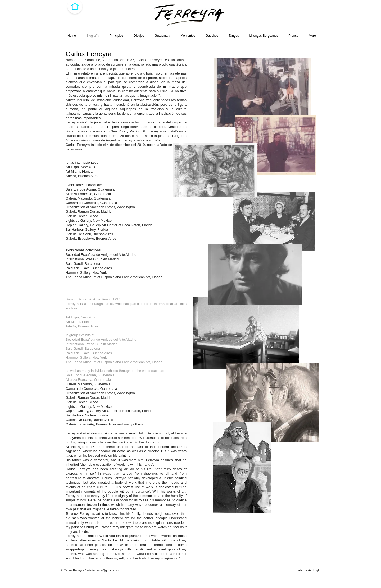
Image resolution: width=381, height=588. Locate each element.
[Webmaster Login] (309, 570)
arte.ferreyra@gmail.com (103, 570)
